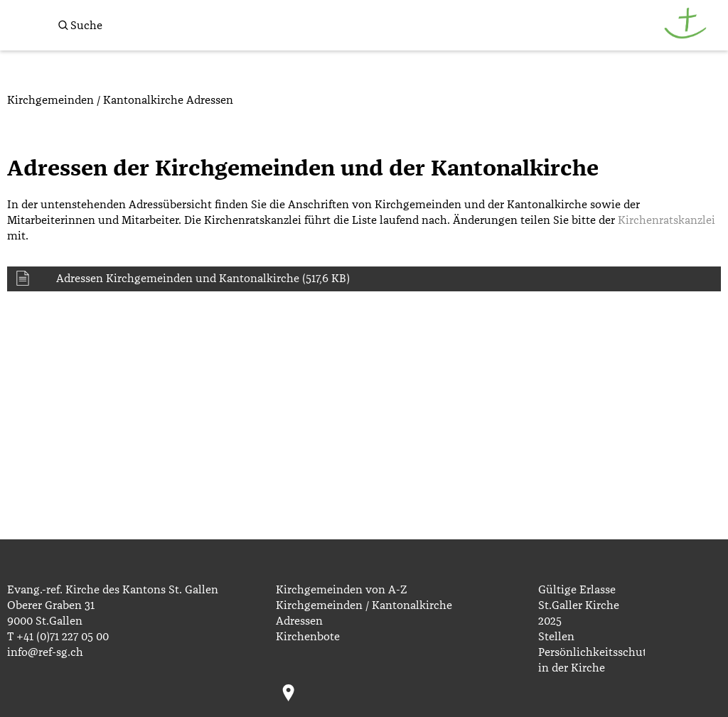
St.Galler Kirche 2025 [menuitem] (579, 613)
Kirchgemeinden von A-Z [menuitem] (341, 590)
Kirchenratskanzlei (667, 220)
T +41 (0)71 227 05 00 (58, 637)
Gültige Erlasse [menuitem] (577, 590)
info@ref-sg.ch (45, 652)
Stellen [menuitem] (556, 637)
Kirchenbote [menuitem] (308, 637)
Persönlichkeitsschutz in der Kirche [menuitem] (592, 660)
